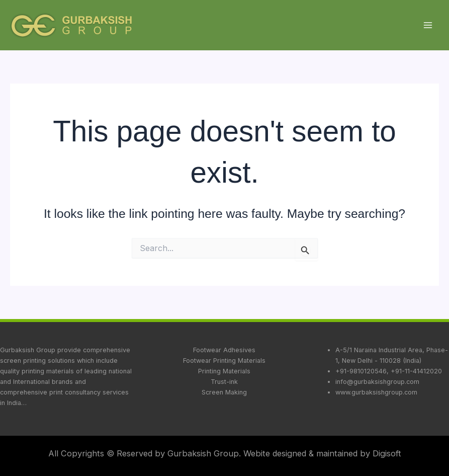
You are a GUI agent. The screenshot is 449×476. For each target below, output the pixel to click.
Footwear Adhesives (224, 350)
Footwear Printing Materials (224, 361)
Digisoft (387, 453)
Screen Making (224, 392)
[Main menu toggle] (428, 25)
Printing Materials (224, 371)
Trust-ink (224, 382)
